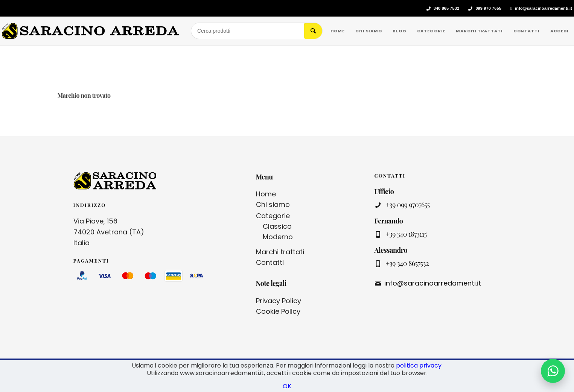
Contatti (270, 262)
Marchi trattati (280, 252)
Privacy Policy (279, 301)
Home (266, 194)
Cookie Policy (278, 311)
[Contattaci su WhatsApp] (553, 371)
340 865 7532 (447, 8)
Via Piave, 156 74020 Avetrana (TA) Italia (109, 232)
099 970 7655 (488, 8)
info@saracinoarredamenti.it (544, 8)
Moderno (278, 237)
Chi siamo (273, 204)
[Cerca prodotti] (248, 31)
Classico (277, 226)
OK (287, 386)
